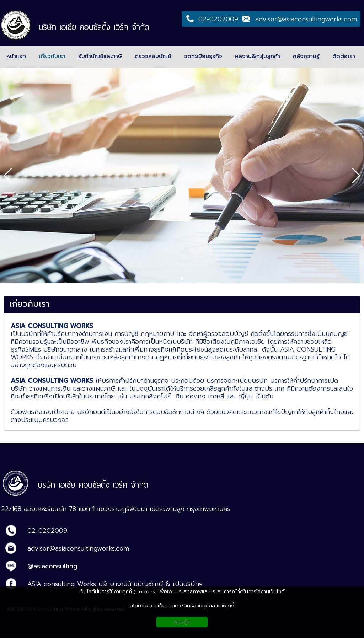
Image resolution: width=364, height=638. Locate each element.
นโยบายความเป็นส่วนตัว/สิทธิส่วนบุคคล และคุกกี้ (182, 606)
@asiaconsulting (52, 566)
